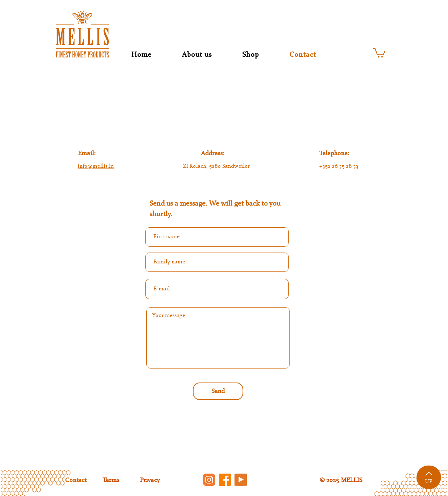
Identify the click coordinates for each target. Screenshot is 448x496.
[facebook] (225, 480)
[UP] (429, 477)
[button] (379, 52)
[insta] (209, 480)
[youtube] (241, 480)
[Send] (218, 391)
